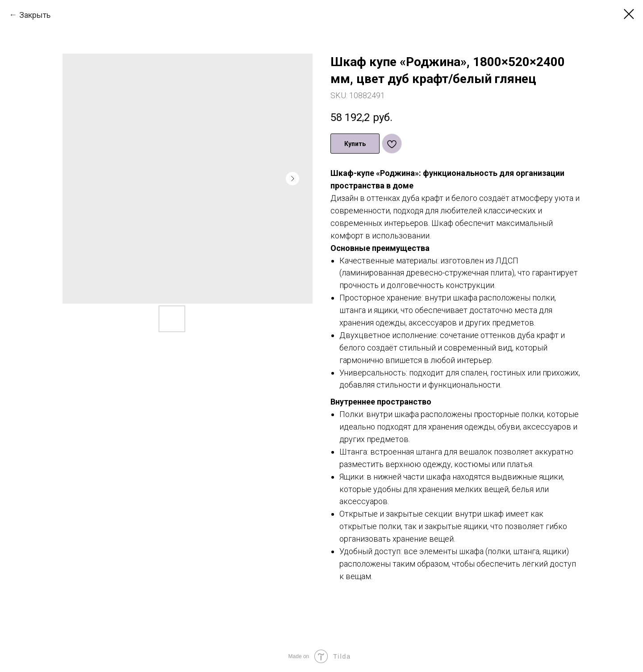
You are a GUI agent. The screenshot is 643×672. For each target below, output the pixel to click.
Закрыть (35, 15)
